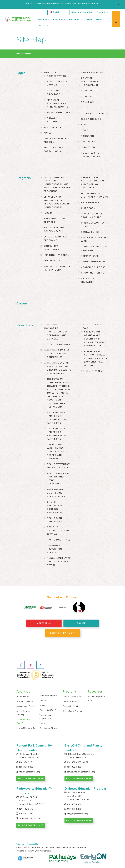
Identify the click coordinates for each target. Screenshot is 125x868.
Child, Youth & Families (73, 697)
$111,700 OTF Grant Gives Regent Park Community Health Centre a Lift (96, 339)
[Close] (118, 4)
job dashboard (91, 119)
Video (99, 371)
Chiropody (88, 208)
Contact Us (44, 623)
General (63, 363)
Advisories (51, 328)
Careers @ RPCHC (92, 72)
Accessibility (53, 127)
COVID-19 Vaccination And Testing (58, 531)
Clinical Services (70, 701)
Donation (87, 102)
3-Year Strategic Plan (24, 721)
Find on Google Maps (31, 779)
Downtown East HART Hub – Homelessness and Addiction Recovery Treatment (57, 184)
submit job (88, 147)
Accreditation (57, 76)
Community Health (71, 706)
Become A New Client (82, 12)
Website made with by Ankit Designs (34, 851)
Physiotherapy (91, 203)
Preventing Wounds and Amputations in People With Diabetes (57, 452)
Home (19, 54)
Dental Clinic (90, 232)
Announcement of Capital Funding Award (59, 562)
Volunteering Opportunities (46, 717)
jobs (84, 125)
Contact (42, 26)
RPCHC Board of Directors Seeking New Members (59, 370)
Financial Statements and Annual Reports (58, 103)
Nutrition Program (57, 255)
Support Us (103, 12)
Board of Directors (25, 701)
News (99, 19)
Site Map (20, 844)
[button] (18, 607)
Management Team (59, 113)
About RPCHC (23, 697)
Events (89, 19)
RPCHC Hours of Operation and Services (57, 335)
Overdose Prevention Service (54, 549)
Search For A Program (72, 711)
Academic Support (93, 267)
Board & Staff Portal (49, 728)
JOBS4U (48, 213)
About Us (42, 19)
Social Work (52, 261)
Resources (74, 19)
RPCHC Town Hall (59, 540)
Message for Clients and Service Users (56, 493)
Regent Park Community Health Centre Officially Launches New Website (96, 358)
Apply (47, 133)
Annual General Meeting (23, 713)
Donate (81, 623)
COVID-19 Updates (59, 344)
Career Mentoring (93, 262)
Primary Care (90, 256)
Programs (58, 19)
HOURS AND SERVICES (94, 113)
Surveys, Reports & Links (96, 698)
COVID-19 (87, 91)
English (54, 12)
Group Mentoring (93, 273)
